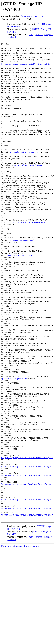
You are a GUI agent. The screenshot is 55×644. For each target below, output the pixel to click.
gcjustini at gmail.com (15, 446)
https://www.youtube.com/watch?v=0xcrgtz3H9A (26, 68)
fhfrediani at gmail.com (32, 16)
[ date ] (31, 35)
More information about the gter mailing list (22, 641)
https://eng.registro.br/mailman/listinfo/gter (27, 541)
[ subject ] (49, 35)
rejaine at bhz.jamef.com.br (28, 190)
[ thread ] (39, 35)
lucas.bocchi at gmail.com (25, 174)
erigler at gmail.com (22, 279)
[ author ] (11, 37)
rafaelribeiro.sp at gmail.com (28, 258)
